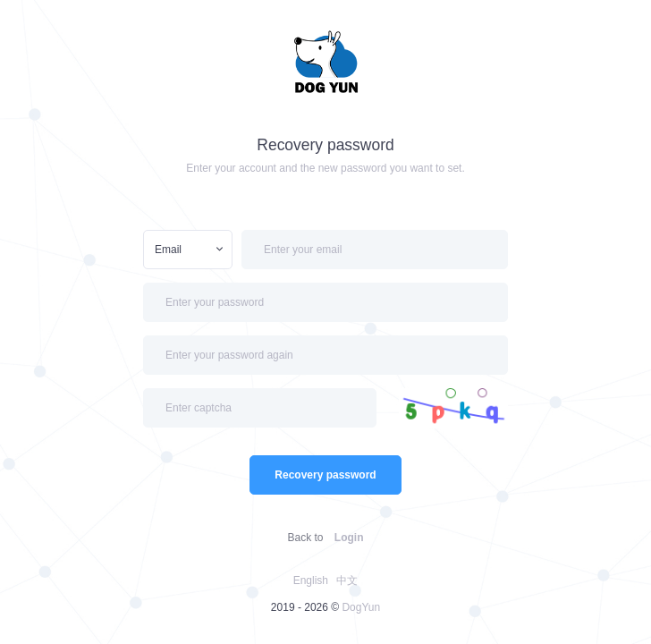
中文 (347, 580)
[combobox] (188, 250)
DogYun (361, 607)
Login (349, 538)
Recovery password (325, 475)
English (311, 580)
